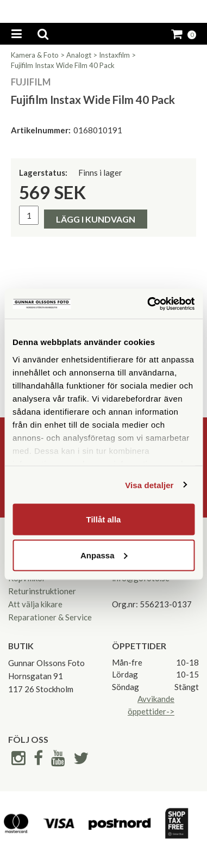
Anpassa (104, 555)
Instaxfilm (114, 55)
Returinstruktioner (42, 591)
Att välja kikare (35, 604)
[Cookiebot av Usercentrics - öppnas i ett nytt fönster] (148, 304)
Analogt (79, 55)
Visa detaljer (149, 485)
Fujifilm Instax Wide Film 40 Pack (63, 65)
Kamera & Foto (35, 55)
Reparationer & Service (50, 617)
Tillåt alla (104, 519)
